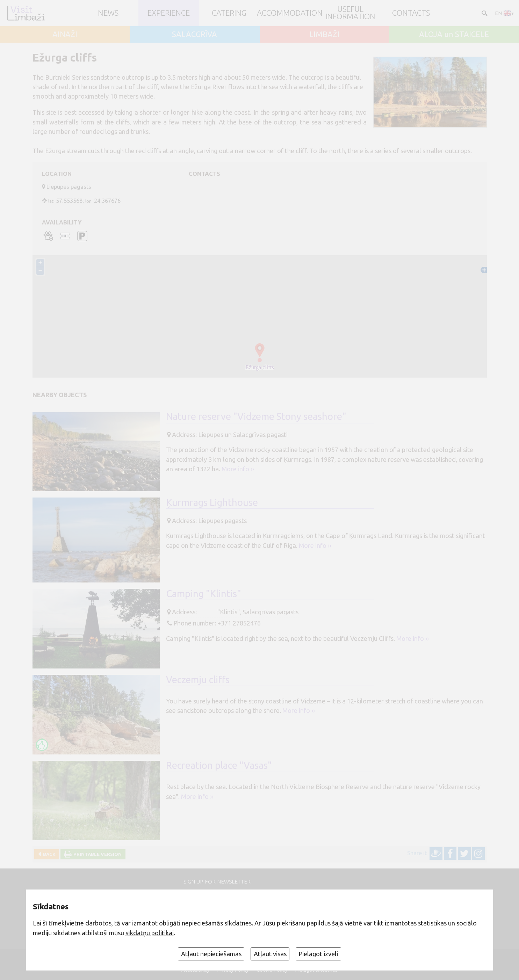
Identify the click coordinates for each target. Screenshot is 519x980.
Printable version (96, 854)
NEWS (108, 13)
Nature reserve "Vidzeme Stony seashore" (256, 416)
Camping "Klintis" (204, 593)
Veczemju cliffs (198, 679)
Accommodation (290, 13)
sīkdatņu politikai (150, 933)
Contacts (411, 13)
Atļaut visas (270, 954)
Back (48, 854)
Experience (169, 13)
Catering (229, 13)
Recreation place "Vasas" (219, 766)
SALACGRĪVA (194, 35)
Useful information (350, 13)
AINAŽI (65, 35)
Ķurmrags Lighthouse (212, 502)
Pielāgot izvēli (318, 954)
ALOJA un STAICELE (454, 35)
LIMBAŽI (324, 35)
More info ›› (238, 469)
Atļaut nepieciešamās (211, 954)
